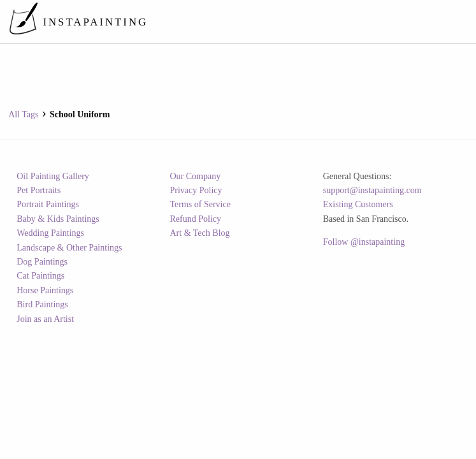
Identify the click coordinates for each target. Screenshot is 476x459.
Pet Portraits (39, 190)
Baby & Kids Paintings (58, 219)
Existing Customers (358, 204)
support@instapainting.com (372, 190)
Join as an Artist (45, 319)
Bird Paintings (42, 304)
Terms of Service (200, 204)
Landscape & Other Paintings (69, 248)
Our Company (196, 176)
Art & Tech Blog (200, 233)
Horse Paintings (45, 290)
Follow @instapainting (364, 242)
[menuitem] (232, 22)
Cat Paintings (40, 276)
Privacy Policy (196, 190)
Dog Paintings (42, 262)
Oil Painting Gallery (53, 176)
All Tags (23, 114)
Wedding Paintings (50, 233)
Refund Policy (196, 219)
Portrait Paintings (48, 204)
